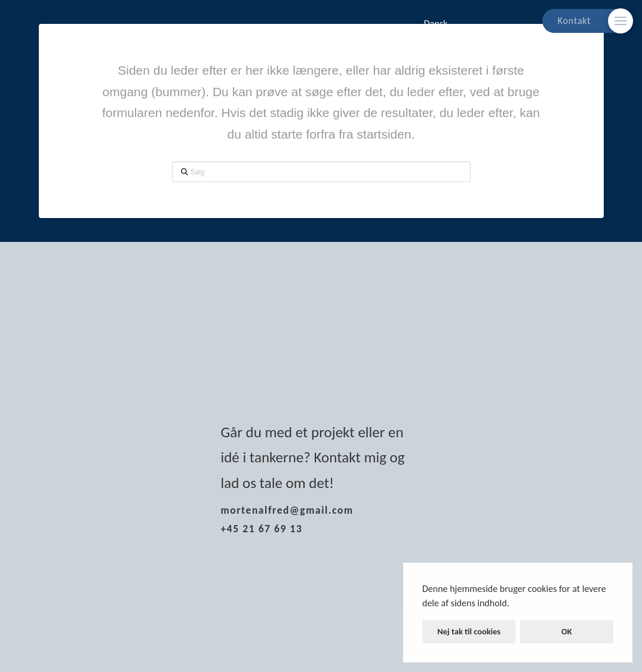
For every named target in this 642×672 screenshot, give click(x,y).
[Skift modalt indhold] (621, 21)
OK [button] (567, 631)
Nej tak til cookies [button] (469, 631)
